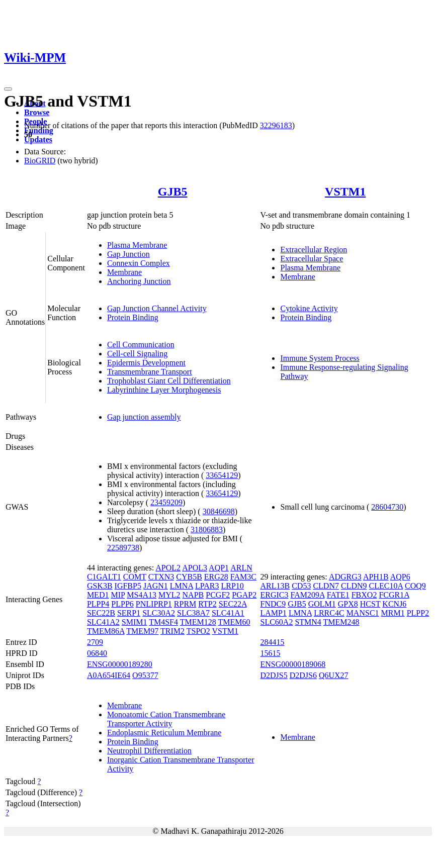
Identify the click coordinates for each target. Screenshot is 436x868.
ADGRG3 (345, 577)
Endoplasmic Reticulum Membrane (164, 733)
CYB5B (189, 577)
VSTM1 (345, 191)
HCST (370, 604)
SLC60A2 (276, 622)
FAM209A (307, 595)
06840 (97, 653)
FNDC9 (273, 604)
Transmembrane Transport (150, 372)
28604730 (387, 507)
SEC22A (233, 604)
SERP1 (129, 613)
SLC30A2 (159, 613)
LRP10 (233, 586)
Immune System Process (320, 358)
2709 (95, 642)
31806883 (207, 529)
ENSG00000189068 (293, 664)
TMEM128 (198, 622)
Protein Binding (133, 317)
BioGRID (40, 161)
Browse (37, 112)
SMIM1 (135, 622)
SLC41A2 (103, 622)
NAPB (193, 595)
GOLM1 (322, 604)
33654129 (222, 475)
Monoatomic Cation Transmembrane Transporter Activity (166, 719)
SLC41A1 (228, 613)
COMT (135, 577)
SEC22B (101, 613)
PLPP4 (98, 604)
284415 (272, 642)
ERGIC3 (274, 595)
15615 (270, 653)
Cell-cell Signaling (137, 354)
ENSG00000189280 (120, 664)
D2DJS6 (303, 675)
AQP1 (219, 568)
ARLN (241, 568)
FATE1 (338, 595)
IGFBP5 (128, 586)
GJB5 (173, 191)
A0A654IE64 (109, 675)
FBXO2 (364, 595)
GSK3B (100, 586)
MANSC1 (363, 613)
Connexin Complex (139, 263)
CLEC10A (386, 586)
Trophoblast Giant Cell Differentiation (169, 381)
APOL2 (168, 568)
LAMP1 (273, 613)
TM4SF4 (163, 622)
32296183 (276, 125)
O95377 (145, 675)
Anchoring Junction (139, 281)
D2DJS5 (274, 675)
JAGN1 (156, 586)
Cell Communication (141, 345)
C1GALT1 (104, 577)
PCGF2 (218, 595)
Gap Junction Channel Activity (157, 308)
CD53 (301, 586)
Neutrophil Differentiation (149, 751)
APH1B (376, 577)
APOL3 (195, 568)
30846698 (219, 511)
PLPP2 (418, 613)
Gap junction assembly (144, 417)
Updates (38, 139)
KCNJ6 (394, 604)
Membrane (124, 272)
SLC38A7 (193, 613)
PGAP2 (244, 595)
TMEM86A (106, 631)
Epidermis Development (146, 363)
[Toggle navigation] (8, 89)
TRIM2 (172, 631)
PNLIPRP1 (154, 604)
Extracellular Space (312, 259)
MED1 (98, 595)
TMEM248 (341, 622)
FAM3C (243, 577)
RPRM (185, 604)
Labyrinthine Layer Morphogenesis (164, 390)
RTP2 (207, 604)
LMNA (182, 586)
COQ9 (415, 586)
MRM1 (393, 613)
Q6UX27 (334, 675)
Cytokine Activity (309, 308)
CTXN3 (161, 577)
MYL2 (169, 595)
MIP (118, 595)
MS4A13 (142, 595)
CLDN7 (326, 586)
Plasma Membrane (137, 245)
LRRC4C (329, 613)
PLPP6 (122, 604)
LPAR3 (207, 586)
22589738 (123, 548)
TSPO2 (198, 631)
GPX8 (348, 604)
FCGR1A (394, 595)
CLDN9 (354, 586)
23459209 (166, 502)
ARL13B (275, 586)
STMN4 (308, 622)
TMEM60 (234, 622)
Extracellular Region (314, 250)
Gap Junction (128, 254)
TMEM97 (142, 631)
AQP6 (400, 577)
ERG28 (216, 577)
